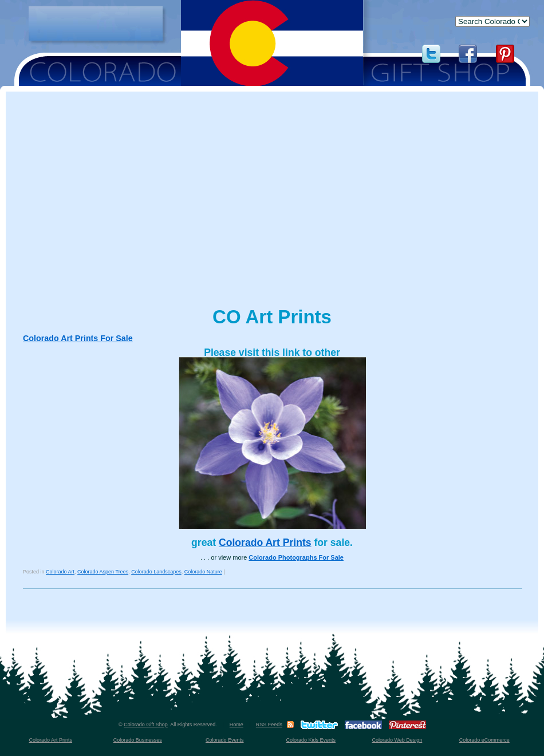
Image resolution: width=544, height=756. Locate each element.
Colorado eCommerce (484, 740)
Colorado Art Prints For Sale (78, 338)
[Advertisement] (96, 23)
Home (236, 725)
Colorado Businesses (138, 740)
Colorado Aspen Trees (103, 572)
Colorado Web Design (397, 740)
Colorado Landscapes (156, 572)
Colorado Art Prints (265, 543)
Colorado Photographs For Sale (296, 557)
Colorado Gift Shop (146, 725)
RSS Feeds (269, 725)
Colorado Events (225, 740)
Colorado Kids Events (311, 740)
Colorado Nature (203, 572)
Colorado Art (60, 572)
